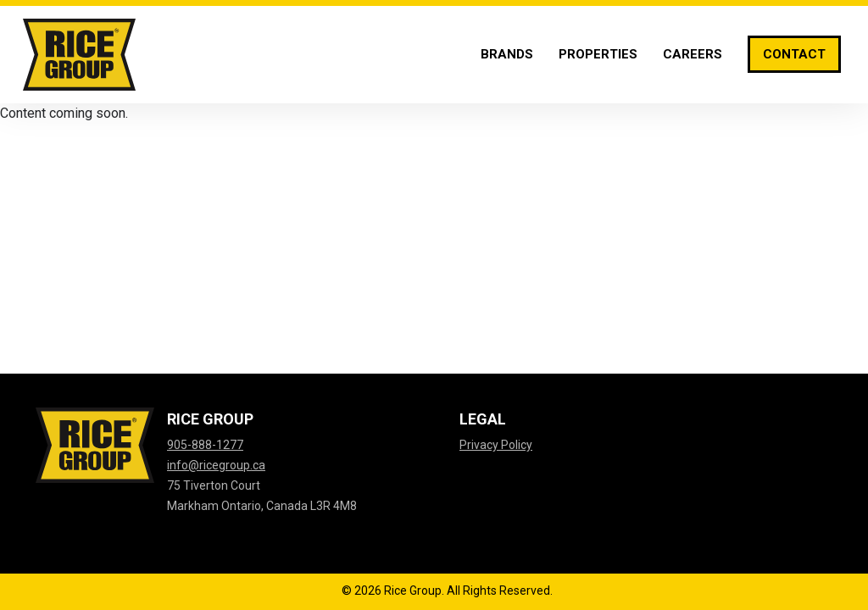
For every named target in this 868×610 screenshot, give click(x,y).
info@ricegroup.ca (216, 465)
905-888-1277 (205, 445)
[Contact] (794, 54)
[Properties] (598, 54)
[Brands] (507, 54)
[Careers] (693, 54)
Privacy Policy (496, 445)
